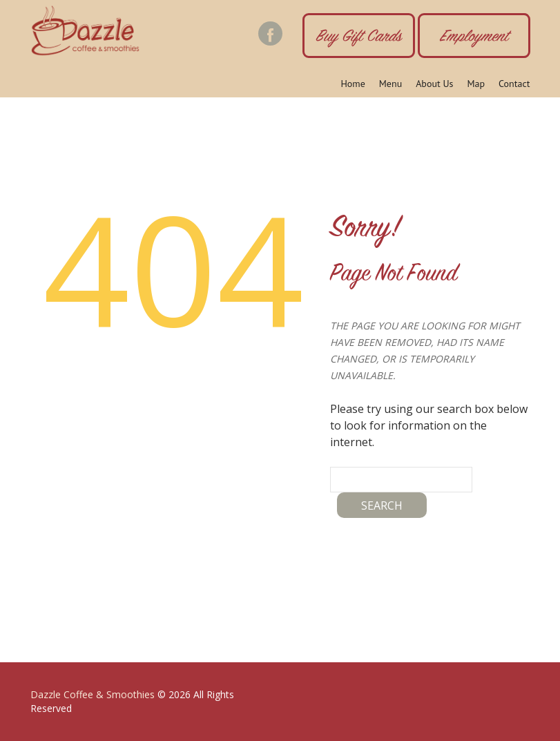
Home (353, 84)
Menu (390, 84)
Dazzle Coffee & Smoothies (93, 694)
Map (476, 84)
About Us (434, 84)
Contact (514, 84)
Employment (474, 38)
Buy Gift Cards (358, 38)
